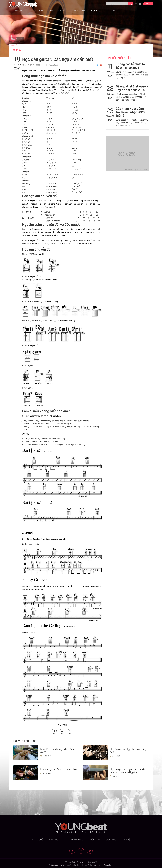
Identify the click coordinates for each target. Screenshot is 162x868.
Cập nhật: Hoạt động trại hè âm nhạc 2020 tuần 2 (130, 112)
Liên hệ (112, 11)
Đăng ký (148, 4)
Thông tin (78, 11)
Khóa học (36, 11)
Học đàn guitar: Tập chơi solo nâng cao (128, 750)
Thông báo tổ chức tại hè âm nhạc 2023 (131, 66)
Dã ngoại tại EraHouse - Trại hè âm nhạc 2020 (132, 88)
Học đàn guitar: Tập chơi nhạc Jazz (59, 769)
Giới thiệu (96, 11)
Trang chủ (18, 11)
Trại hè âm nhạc (57, 11)
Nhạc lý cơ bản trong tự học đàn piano (57, 750)
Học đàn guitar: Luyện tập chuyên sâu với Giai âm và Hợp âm (128, 770)
